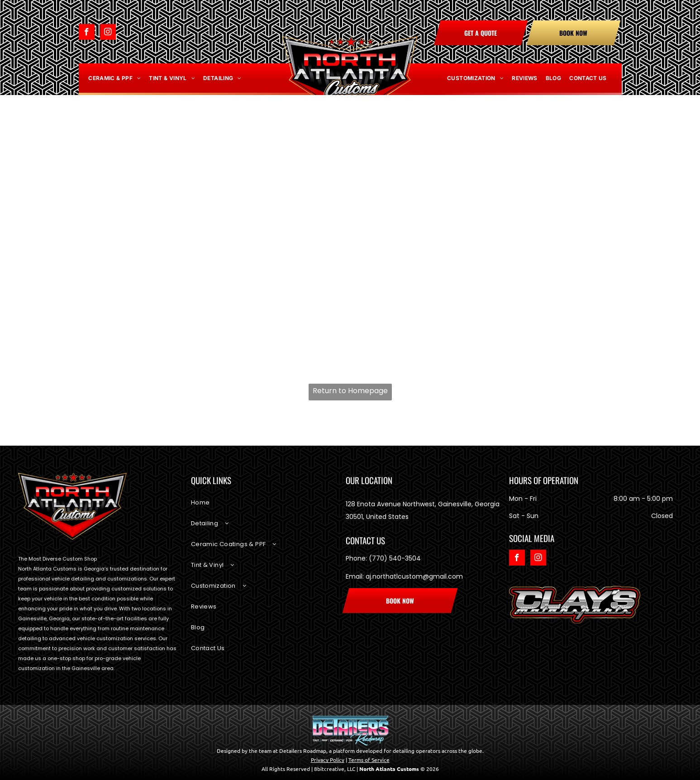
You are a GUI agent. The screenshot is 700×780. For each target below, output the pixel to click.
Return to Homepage (350, 391)
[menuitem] (114, 78)
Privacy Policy (328, 760)
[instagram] (108, 33)
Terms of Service (369, 760)
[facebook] (87, 33)
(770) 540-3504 (395, 558)
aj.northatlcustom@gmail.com (414, 576)
